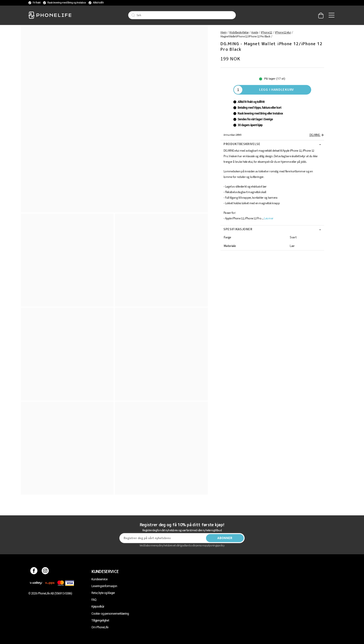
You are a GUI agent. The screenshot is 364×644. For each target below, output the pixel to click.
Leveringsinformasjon (104, 586)
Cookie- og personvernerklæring (110, 614)
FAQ (94, 600)
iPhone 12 (267, 32)
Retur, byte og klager (103, 593)
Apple (255, 32)
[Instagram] (45, 571)
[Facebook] (34, 571)
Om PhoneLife (100, 627)
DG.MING (317, 135)
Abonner (225, 538)
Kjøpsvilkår (98, 607)
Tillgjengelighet (100, 620)
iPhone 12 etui (283, 32)
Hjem (223, 32)
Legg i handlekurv (277, 89)
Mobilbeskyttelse (239, 32)
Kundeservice (99, 579)
